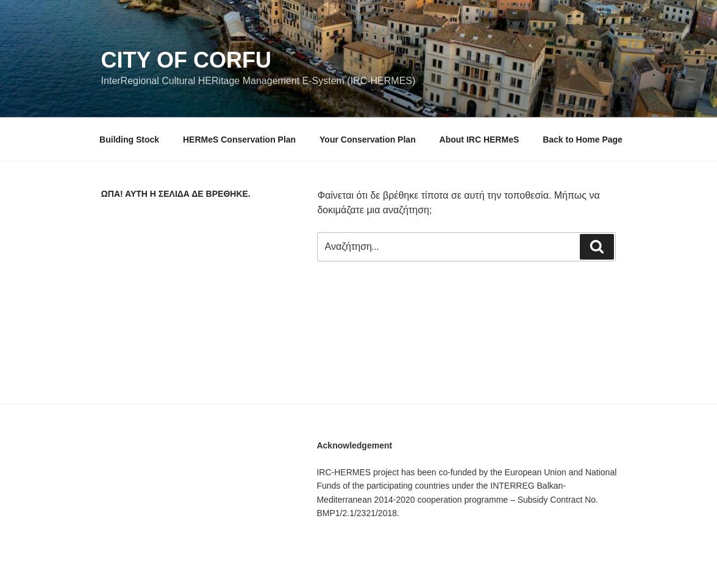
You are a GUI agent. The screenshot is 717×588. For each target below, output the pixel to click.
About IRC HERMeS (480, 140)
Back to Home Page (583, 140)
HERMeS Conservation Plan (239, 140)
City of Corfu (186, 60)
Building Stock (129, 140)
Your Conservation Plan (368, 140)
